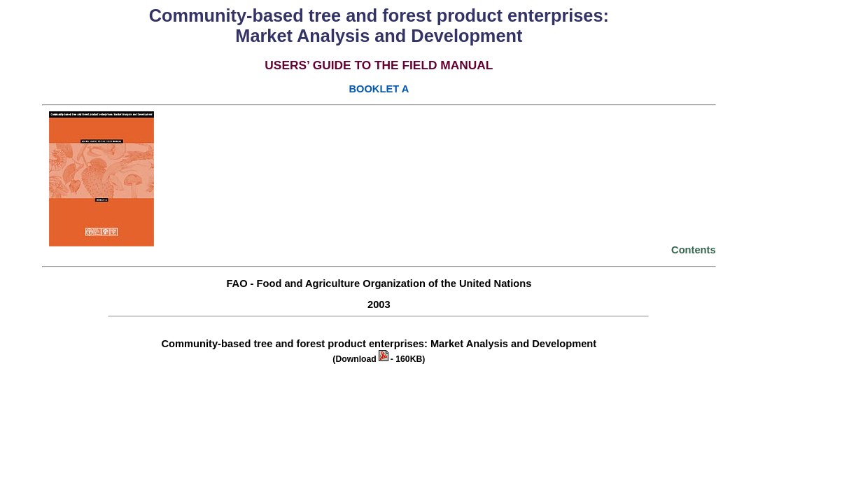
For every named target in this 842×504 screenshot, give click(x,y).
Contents (694, 250)
